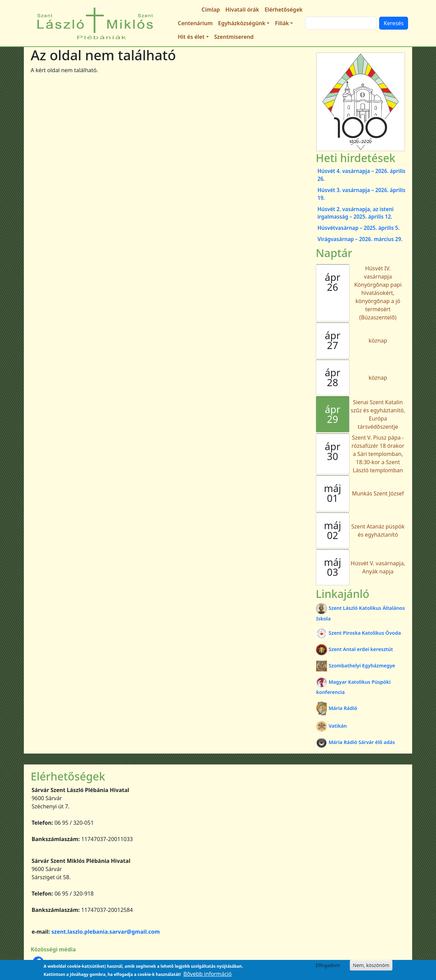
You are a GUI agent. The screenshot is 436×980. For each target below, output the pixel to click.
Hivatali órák (242, 10)
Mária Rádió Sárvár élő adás (355, 742)
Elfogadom (328, 965)
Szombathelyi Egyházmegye (356, 666)
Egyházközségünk (242, 23)
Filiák (282, 23)
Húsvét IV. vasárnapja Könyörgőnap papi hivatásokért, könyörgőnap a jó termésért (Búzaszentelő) (378, 293)
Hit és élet (191, 37)
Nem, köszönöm (371, 965)
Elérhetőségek (284, 10)
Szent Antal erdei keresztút (354, 649)
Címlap (211, 10)
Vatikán (331, 726)
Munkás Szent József (378, 493)
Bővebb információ (207, 974)
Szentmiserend (234, 37)
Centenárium (195, 23)
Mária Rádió (337, 708)
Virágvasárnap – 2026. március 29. (360, 239)
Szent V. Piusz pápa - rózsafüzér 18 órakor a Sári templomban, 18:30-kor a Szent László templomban (378, 454)
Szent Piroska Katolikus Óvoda (359, 633)
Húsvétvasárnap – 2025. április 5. (359, 228)
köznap (378, 341)
